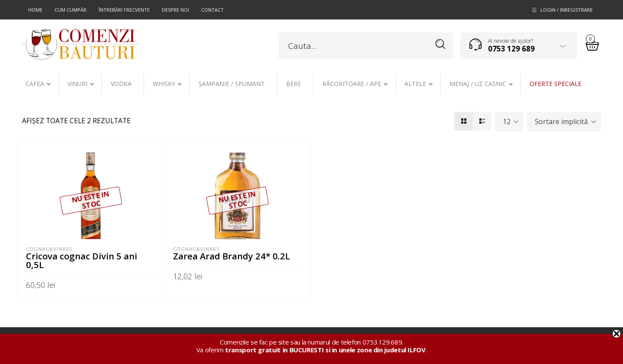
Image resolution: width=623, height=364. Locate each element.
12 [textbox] (507, 121)
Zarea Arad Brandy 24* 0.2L (231, 256)
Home (35, 10)
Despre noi (175, 10)
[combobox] (509, 122)
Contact (212, 10)
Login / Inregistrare (567, 10)
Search (441, 44)
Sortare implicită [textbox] (561, 121)
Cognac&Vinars (49, 249)
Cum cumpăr (71, 10)
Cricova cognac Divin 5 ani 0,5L (82, 260)
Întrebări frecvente (124, 10)
